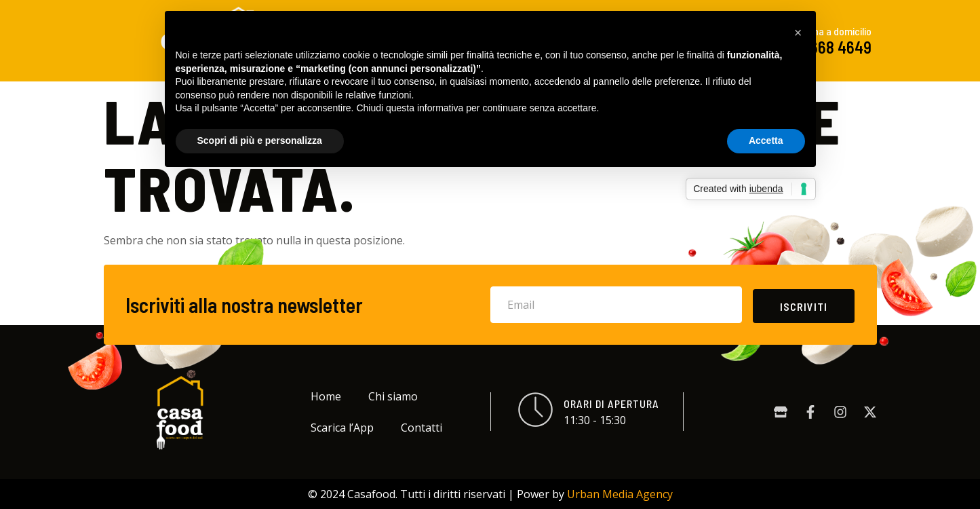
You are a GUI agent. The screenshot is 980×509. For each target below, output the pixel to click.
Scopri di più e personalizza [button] (260, 140)
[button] (798, 33)
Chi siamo (393, 396)
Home (326, 396)
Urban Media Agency (620, 494)
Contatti (422, 428)
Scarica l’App (342, 428)
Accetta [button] (766, 140)
